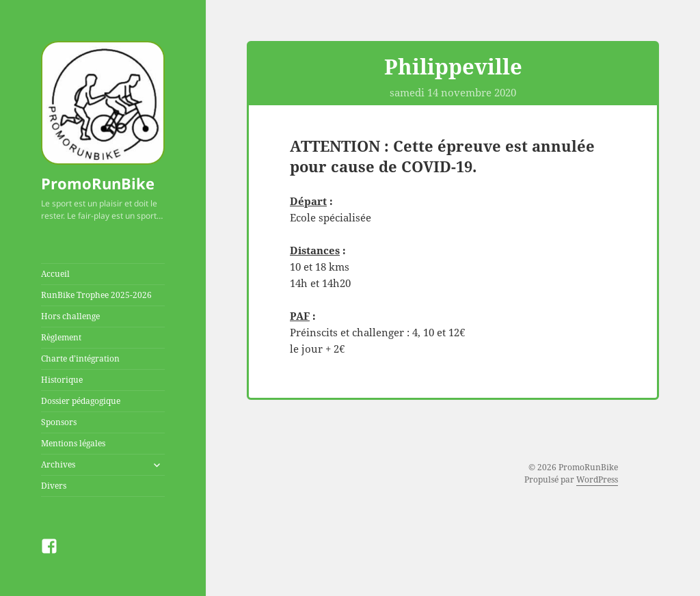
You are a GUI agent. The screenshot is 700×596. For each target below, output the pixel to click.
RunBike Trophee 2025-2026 (96, 295)
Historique (62, 380)
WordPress (597, 479)
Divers (54, 486)
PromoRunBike (98, 183)
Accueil (55, 274)
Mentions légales (73, 443)
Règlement (61, 337)
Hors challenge (70, 316)
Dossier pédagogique (81, 401)
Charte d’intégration (80, 358)
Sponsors (59, 422)
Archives (58, 464)
